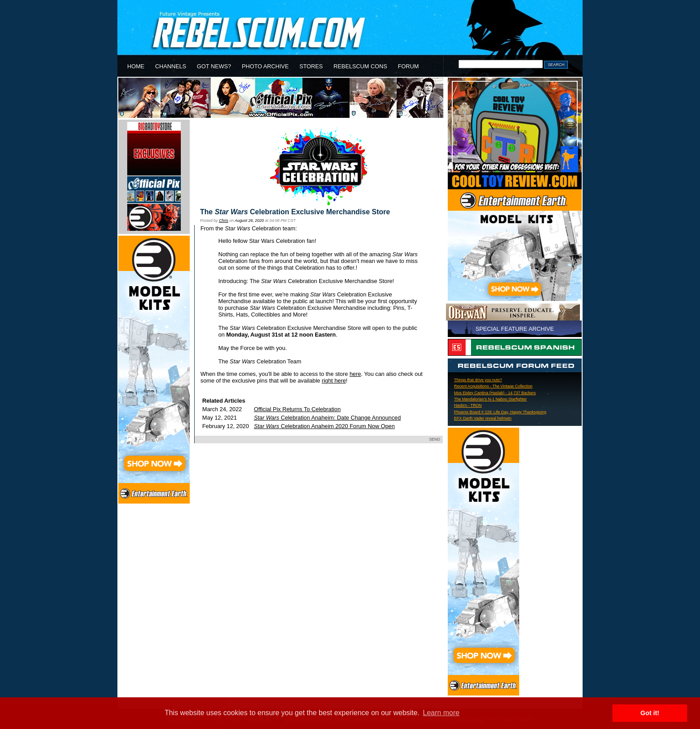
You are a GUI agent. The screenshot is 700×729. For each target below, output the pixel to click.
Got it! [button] (650, 713)
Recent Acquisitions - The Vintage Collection (493, 386)
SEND (435, 439)
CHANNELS (171, 66)
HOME (136, 66)
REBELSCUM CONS (360, 66)
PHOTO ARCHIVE (265, 66)
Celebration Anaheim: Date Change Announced (327, 418)
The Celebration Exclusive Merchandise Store (295, 212)
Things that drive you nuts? (478, 380)
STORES (311, 66)
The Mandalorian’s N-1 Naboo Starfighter (490, 399)
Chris (223, 221)
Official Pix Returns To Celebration (297, 409)
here (355, 374)
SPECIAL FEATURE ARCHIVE (515, 329)
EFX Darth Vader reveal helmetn (483, 418)
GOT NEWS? (214, 66)
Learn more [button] (441, 713)
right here (334, 381)
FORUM (408, 66)
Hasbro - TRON (468, 405)
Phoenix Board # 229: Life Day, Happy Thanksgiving (500, 412)
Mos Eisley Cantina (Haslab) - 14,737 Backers (495, 393)
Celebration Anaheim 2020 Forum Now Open (325, 426)
